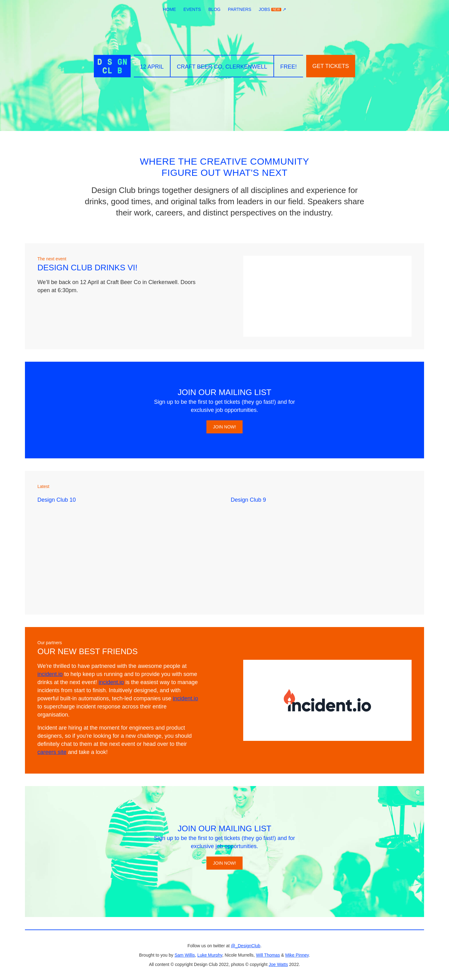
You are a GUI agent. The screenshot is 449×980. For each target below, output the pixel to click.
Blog (214, 9)
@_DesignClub (246, 946)
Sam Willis (185, 955)
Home (169, 9)
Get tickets (331, 66)
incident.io (50, 674)
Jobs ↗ (273, 9)
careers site (52, 752)
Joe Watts (278, 964)
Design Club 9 (248, 500)
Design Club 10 (57, 500)
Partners (240, 9)
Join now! (224, 427)
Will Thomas (268, 955)
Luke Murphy (210, 955)
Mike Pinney (297, 955)
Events (192, 9)
